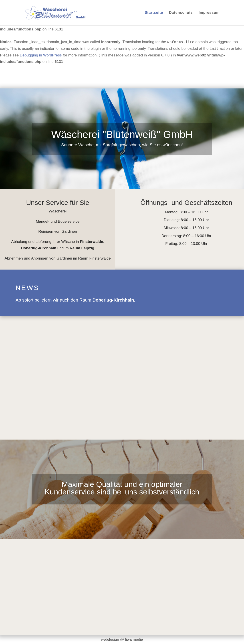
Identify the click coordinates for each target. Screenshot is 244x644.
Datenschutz (181, 13)
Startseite (154, 13)
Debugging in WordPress (41, 55)
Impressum (209, 13)
